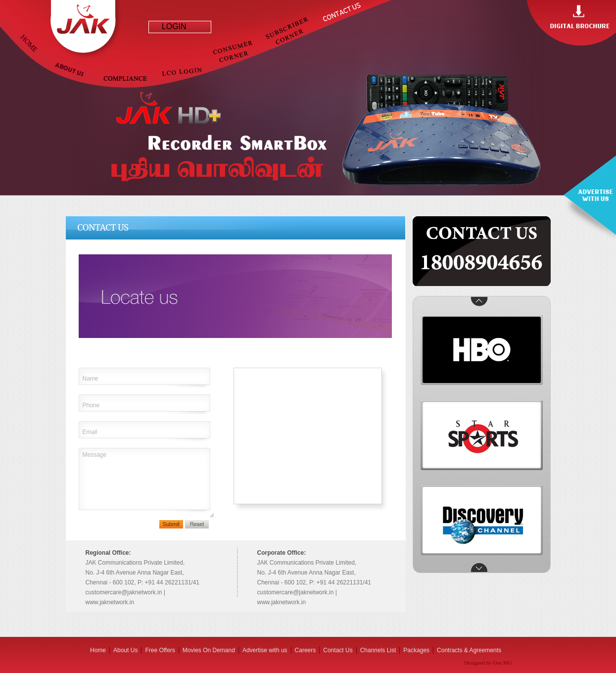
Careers (306, 650)
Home (98, 650)
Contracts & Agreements (469, 650)
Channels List (378, 650)
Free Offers (160, 650)
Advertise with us (265, 650)
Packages (416, 650)
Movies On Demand (209, 650)
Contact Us (338, 650)
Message (146, 483)
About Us (125, 650)
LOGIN (170, 26)
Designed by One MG (488, 663)
